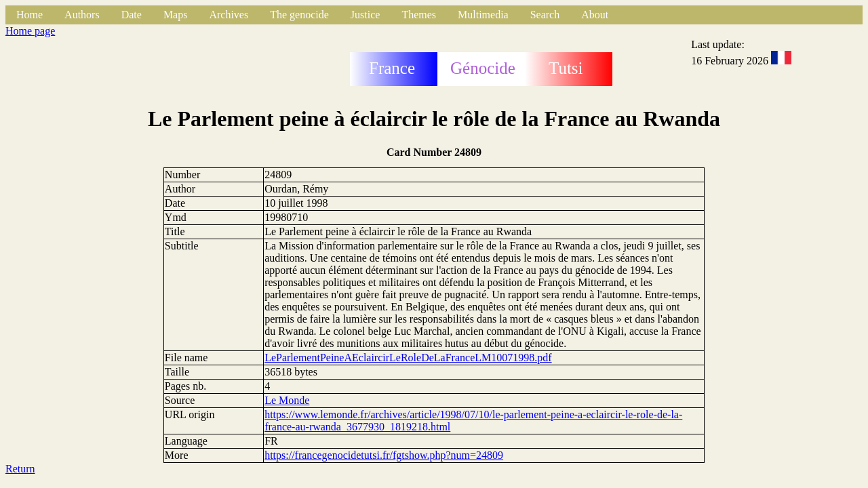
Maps (176, 15)
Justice (366, 15)
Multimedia (483, 15)
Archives (229, 15)
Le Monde (287, 400)
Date (132, 15)
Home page (30, 31)
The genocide (299, 15)
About (595, 15)
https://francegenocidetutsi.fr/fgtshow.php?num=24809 (384, 455)
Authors (82, 15)
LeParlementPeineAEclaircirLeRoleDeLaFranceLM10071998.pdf (408, 358)
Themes (419, 15)
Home (29, 15)
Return (20, 469)
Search (545, 15)
